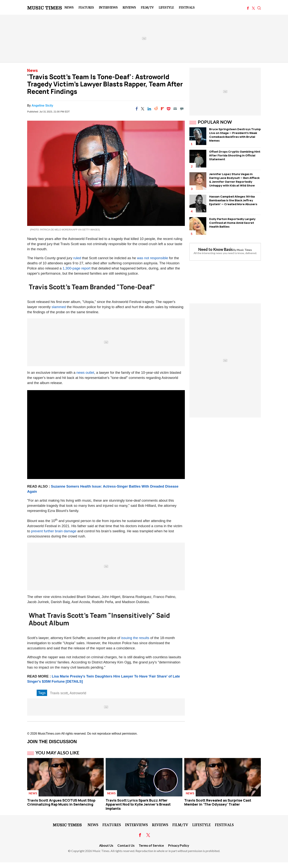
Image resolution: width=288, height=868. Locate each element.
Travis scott (59, 693)
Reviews (129, 7)
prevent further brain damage (54, 531)
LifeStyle (166, 7)
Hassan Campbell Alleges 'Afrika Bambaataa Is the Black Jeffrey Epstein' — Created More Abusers (233, 200)
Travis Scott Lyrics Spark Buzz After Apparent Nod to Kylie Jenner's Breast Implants (138, 804)
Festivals (187, 7)
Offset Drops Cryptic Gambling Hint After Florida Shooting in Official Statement (235, 155)
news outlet (85, 373)
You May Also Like (57, 753)
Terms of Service (151, 845)
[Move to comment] (182, 109)
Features (86, 7)
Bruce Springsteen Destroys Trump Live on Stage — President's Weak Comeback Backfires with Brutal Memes (235, 135)
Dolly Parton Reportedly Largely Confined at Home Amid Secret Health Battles (232, 223)
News (69, 7)
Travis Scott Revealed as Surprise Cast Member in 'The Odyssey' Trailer (218, 802)
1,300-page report (76, 268)
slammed (59, 307)
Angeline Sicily (42, 106)
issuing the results (135, 638)
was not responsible (153, 258)
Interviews (108, 7)
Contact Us (126, 845)
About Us (106, 845)
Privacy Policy (179, 845)
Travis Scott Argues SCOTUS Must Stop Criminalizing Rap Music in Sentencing (61, 802)
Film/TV (147, 7)
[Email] (175, 109)
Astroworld (78, 693)
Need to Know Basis (216, 249)
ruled (77, 258)
